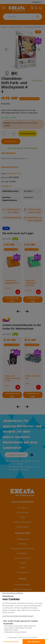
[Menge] (9, 134)
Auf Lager (5, 181)
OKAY (31, 455)
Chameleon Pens (14, 173)
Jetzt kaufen (11, 141)
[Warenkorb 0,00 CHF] (40, 8)
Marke (4, 174)
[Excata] (17, 9)
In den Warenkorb (28, 134)
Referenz (5, 177)
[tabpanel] (22, 49)
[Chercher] (18, 17)
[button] (22, 239)
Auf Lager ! (5, 117)
